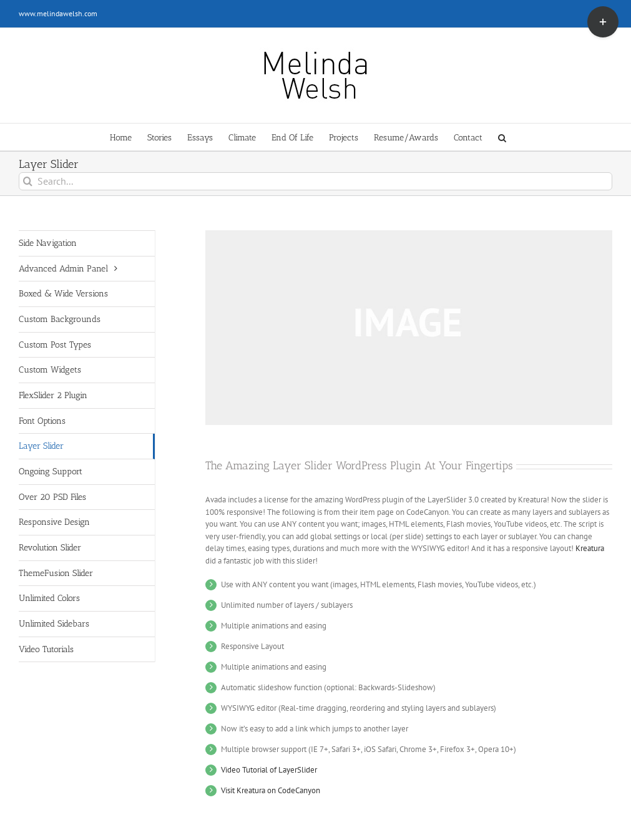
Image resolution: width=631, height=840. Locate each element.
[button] (502, 137)
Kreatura (590, 548)
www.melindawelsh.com (58, 13)
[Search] (28, 181)
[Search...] (315, 181)
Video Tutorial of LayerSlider (269, 770)
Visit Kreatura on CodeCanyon (271, 790)
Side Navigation (48, 243)
